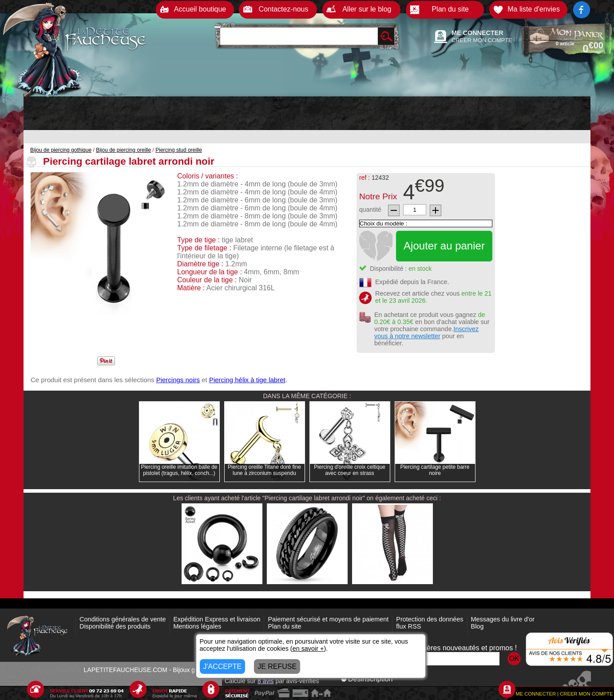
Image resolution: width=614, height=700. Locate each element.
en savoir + (308, 649)
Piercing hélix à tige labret (247, 380)
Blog (477, 626)
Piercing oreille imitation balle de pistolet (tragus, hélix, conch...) (179, 470)
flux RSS (408, 626)
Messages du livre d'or (503, 619)
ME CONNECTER (477, 33)
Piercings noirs (178, 380)
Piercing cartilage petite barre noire (435, 470)
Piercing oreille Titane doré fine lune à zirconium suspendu (264, 470)
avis (266, 681)
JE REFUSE (277, 666)
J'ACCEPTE (223, 666)
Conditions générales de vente (123, 619)
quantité (370, 210)
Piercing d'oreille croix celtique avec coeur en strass (350, 470)
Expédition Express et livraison (217, 619)
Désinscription (367, 679)
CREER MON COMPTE (482, 40)
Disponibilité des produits (115, 626)
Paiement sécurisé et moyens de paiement (328, 619)
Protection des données (430, 619)
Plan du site (284, 626)
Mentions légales (197, 626)
